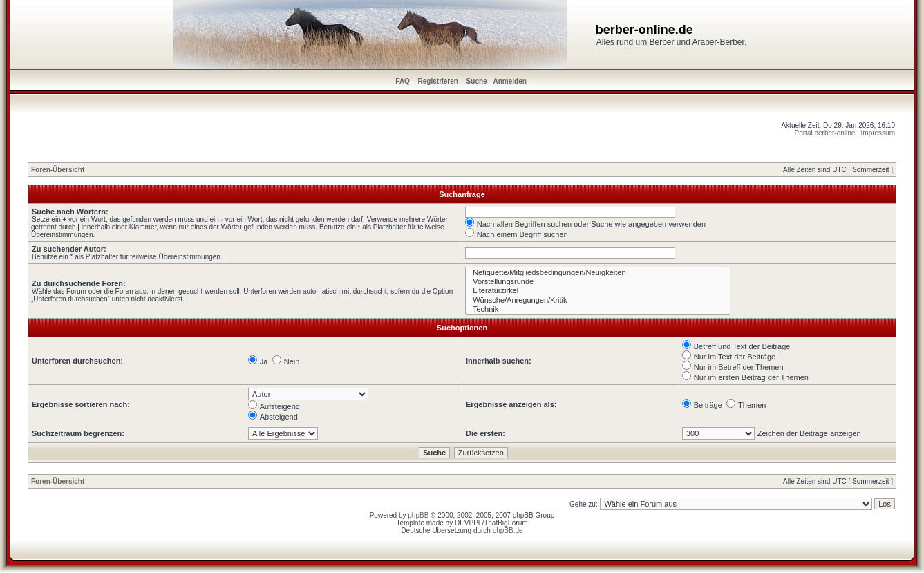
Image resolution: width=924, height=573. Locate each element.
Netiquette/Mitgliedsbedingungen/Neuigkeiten (598, 273)
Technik (598, 309)
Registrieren (438, 81)
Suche (477, 81)
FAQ (403, 81)
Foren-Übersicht (58, 170)
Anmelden (510, 81)
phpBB (418, 515)
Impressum (878, 133)
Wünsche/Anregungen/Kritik (598, 300)
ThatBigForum (506, 523)
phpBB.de (508, 530)
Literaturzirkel (598, 291)
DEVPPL (468, 523)
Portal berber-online (825, 133)
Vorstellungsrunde (598, 282)
